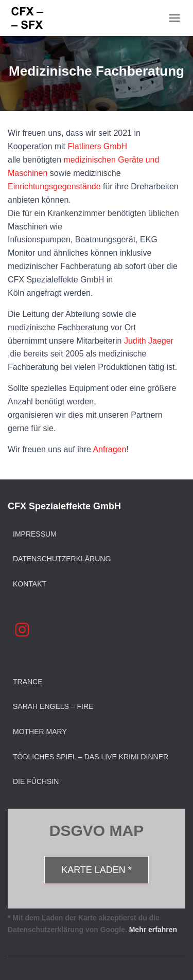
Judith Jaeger (149, 341)
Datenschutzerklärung (62, 559)
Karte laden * (97, 870)
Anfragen (109, 449)
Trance (28, 682)
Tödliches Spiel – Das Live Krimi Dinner (91, 757)
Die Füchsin (36, 781)
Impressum (35, 534)
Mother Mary (40, 732)
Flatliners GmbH (98, 146)
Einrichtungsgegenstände (54, 186)
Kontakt (30, 584)
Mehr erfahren (153, 930)
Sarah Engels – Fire (53, 706)
